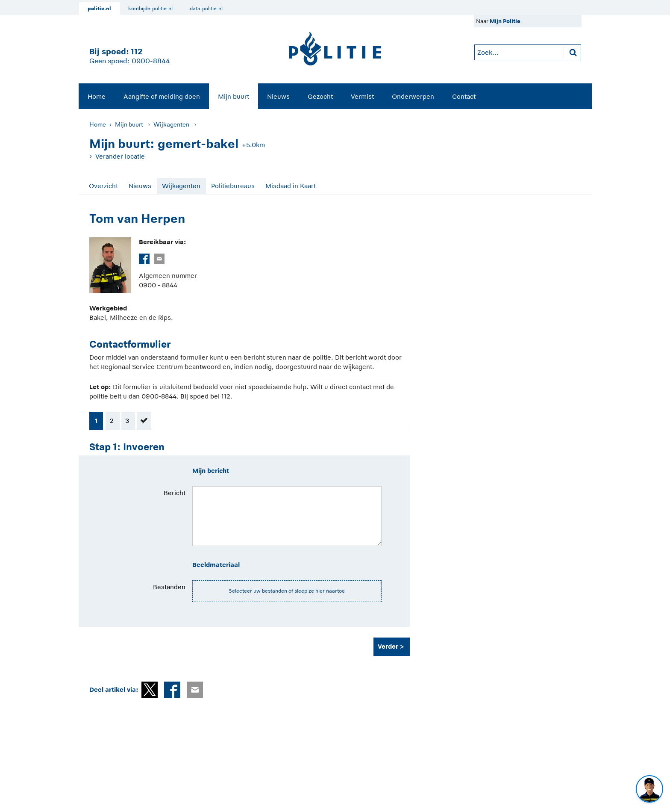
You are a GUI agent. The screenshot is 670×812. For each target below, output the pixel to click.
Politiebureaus (233, 186)
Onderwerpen (413, 96)
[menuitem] (97, 96)
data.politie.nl (206, 9)
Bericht (175, 493)
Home (97, 96)
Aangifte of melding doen (162, 96)
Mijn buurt (234, 96)
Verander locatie (120, 156)
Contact (464, 96)
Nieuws (278, 96)
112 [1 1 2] (137, 52)
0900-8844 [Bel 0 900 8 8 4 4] (151, 61)
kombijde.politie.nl (150, 9)
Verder (388, 646)
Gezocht (320, 96)
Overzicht (103, 186)
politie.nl (99, 9)
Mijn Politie (505, 21)
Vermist (362, 96)
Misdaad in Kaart (291, 186)
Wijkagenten (171, 124)
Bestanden (169, 587)
